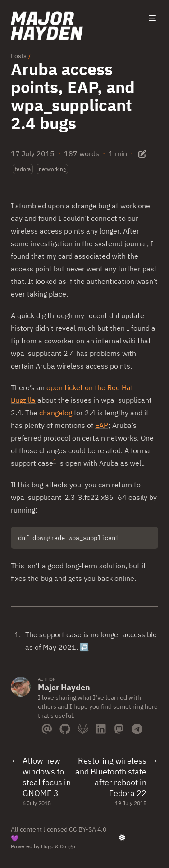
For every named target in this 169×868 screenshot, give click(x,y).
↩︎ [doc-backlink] (84, 647)
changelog (56, 413)
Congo (68, 846)
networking (52, 169)
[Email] (47, 727)
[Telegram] (137, 727)
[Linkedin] (101, 727)
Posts (19, 56)
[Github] (65, 727)
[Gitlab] (83, 727)
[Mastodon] (119, 727)
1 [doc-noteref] (55, 461)
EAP (102, 425)
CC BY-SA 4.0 (88, 829)
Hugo (47, 846)
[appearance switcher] (122, 837)
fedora (23, 169)
